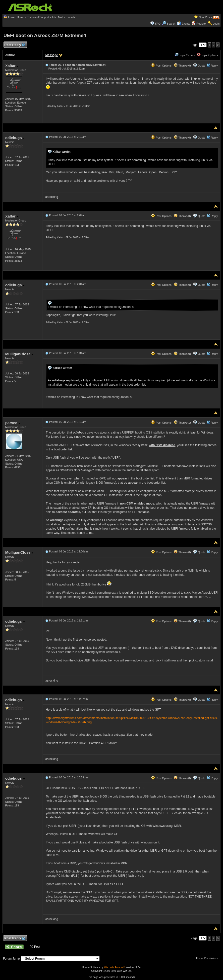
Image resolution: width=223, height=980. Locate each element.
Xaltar (12, 66)
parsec (13, 423)
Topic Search (185, 55)
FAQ (158, 24)
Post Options (161, 66)
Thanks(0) (182, 66)
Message (52, 55)
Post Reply (15, 45)
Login (216, 24)
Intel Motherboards (64, 17)
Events (184, 24)
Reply (214, 66)
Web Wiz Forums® (114, 967)
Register (201, 24)
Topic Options (207, 55)
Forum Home (16, 17)
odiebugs (15, 138)
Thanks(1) (182, 423)
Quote (202, 66)
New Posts (205, 17)
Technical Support (38, 17)
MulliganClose (19, 354)
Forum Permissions (208, 958)
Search (171, 24)
